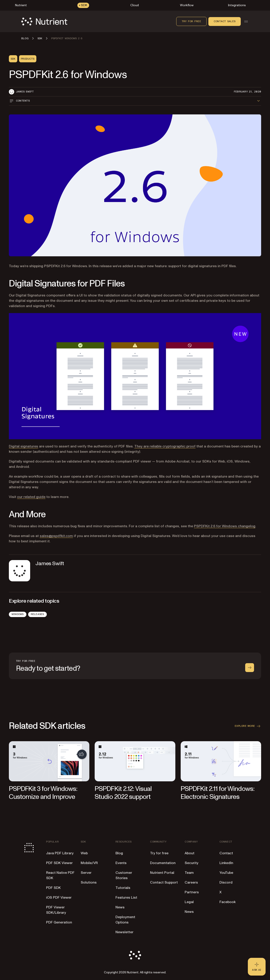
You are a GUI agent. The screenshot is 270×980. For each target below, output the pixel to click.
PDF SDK (53, 888)
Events (121, 863)
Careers (191, 882)
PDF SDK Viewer (59, 863)
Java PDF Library (60, 853)
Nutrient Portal (162, 873)
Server (86, 873)
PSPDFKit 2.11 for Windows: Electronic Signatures (218, 793)
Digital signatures (23, 446)
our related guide (31, 497)
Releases (37, 614)
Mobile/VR (89, 863)
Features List (126, 898)
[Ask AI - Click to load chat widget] (257, 967)
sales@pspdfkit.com (56, 536)
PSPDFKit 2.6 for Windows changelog (225, 526)
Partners (192, 892)
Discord (226, 882)
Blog (119, 853)
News (120, 907)
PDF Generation (59, 922)
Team (189, 873)
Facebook (228, 902)
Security (192, 863)
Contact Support (164, 882)
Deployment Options (125, 920)
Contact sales (225, 21)
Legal (189, 902)
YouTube (226, 873)
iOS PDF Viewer (59, 898)
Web (84, 853)
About (190, 853)
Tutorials (123, 888)
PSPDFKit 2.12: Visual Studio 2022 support (123, 793)
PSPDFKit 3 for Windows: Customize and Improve (43, 793)
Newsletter (124, 932)
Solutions (89, 882)
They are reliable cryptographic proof (165, 446)
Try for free (191, 21)
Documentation (163, 863)
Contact (226, 853)
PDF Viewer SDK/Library (56, 910)
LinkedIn (226, 863)
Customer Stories (124, 875)
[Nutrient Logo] (44, 22)
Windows (18, 614)
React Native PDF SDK (60, 875)
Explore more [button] (248, 726)
